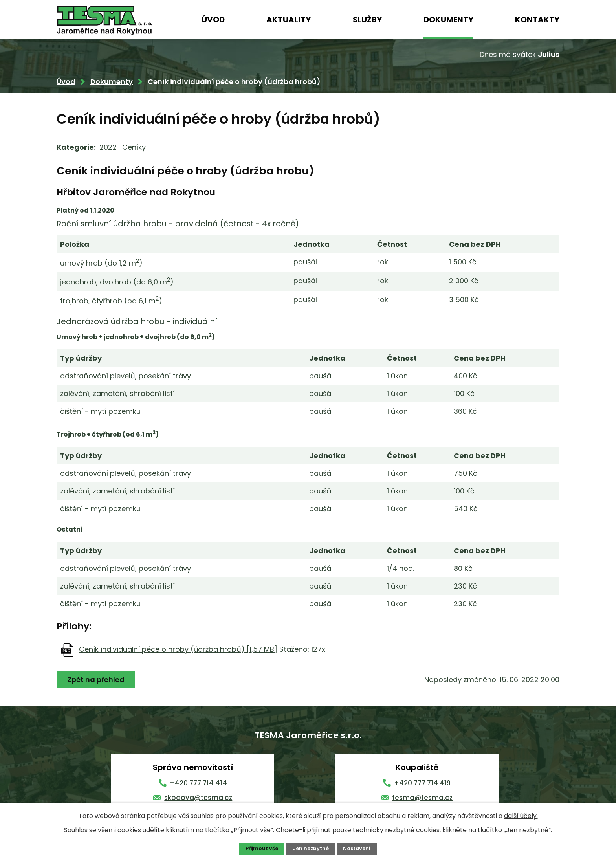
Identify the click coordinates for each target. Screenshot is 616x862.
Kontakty (537, 20)
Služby (367, 20)
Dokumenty (448, 20)
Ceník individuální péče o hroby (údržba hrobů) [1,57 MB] (178, 649)
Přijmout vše (262, 848)
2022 (108, 147)
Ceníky (134, 147)
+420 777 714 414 (198, 783)
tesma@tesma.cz (422, 798)
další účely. (521, 816)
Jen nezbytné (311, 848)
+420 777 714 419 (422, 783)
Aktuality (289, 20)
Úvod (213, 20)
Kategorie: (76, 147)
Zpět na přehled (96, 680)
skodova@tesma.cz (198, 798)
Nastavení (357, 848)
